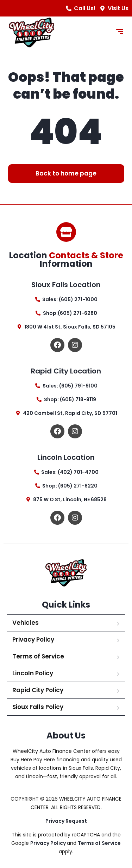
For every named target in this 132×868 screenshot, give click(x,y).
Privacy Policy (33, 640)
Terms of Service (38, 656)
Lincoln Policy (33, 673)
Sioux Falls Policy (38, 707)
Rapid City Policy (38, 690)
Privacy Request (66, 821)
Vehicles (26, 623)
